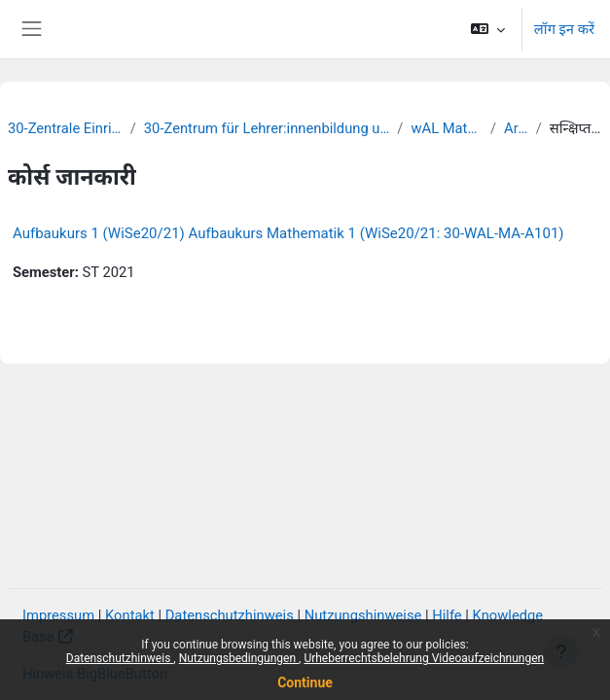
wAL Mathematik (447, 128)
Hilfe (447, 615)
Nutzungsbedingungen (239, 658)
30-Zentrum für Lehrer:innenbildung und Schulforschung (267, 128)
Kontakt (130, 615)
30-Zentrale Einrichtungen (65, 128)
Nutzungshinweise (363, 615)
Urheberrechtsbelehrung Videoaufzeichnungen (424, 658)
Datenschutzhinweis (120, 658)
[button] (487, 29)
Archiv (516, 128)
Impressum (58, 615)
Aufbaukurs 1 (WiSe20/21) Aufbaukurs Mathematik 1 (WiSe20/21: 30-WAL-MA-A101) (288, 233)
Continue (305, 682)
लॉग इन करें (564, 29)
